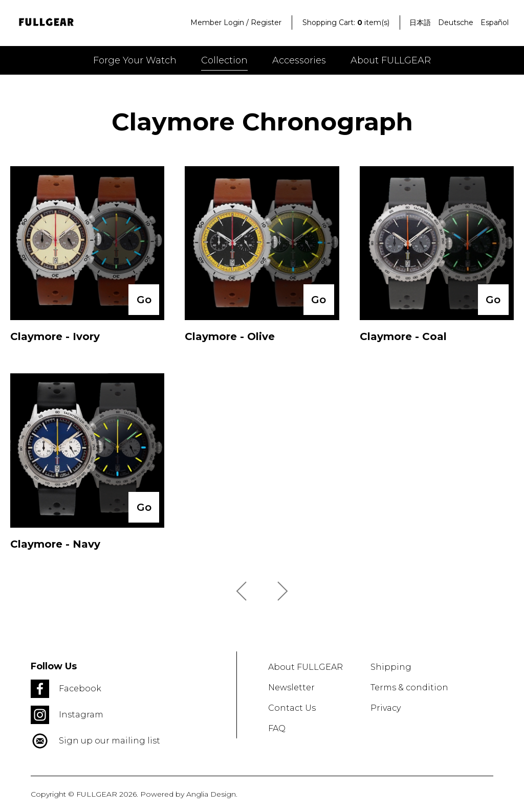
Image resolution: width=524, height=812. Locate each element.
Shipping (391, 667)
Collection (224, 60)
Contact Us (292, 708)
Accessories (299, 60)
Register (266, 22)
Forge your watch (135, 60)
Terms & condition (409, 687)
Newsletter (291, 687)
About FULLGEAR (391, 60)
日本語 (420, 22)
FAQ (277, 728)
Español (495, 22)
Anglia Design (211, 794)
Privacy (386, 708)
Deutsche (456, 22)
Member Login (217, 22)
